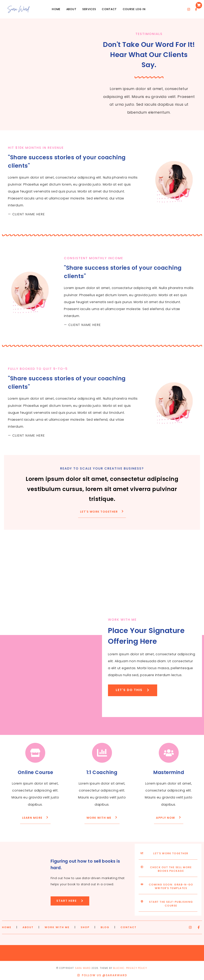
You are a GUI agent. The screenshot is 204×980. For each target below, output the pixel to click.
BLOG (105, 927)
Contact (109, 9)
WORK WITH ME (57, 927)
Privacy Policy (137, 968)
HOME (7, 927)
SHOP (85, 927)
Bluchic (119, 968)
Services (89, 9)
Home (56, 9)
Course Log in (134, 9)
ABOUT (28, 927)
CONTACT (128, 927)
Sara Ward (83, 968)
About (71, 9)
